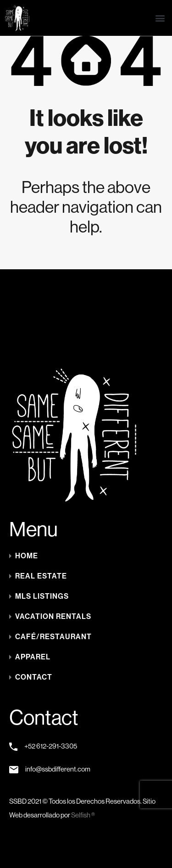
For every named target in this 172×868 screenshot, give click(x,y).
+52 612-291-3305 (51, 746)
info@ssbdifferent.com (58, 769)
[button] (160, 18)
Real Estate (41, 576)
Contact (34, 677)
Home (27, 556)
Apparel (33, 657)
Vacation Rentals (53, 616)
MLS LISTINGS (42, 596)
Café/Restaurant (53, 637)
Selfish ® (83, 815)
